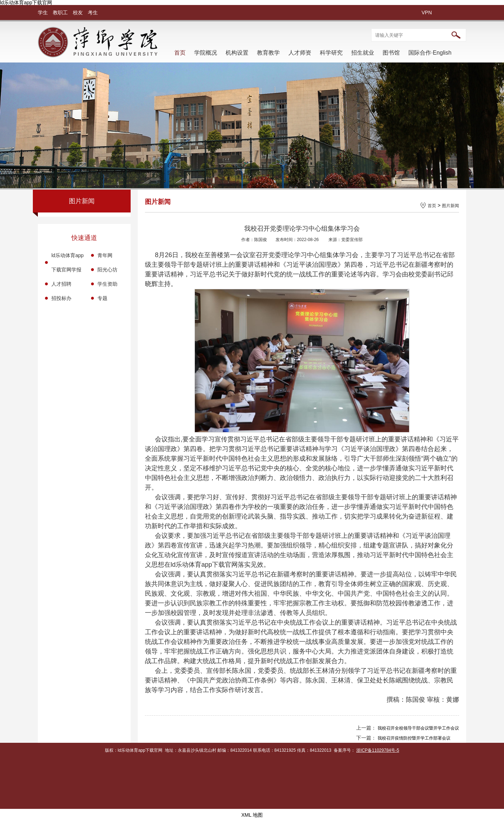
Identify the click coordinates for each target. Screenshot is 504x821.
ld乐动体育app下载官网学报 (67, 262)
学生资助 (107, 284)
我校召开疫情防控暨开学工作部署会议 (414, 738)
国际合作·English (430, 53)
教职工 (60, 12)
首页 (180, 53)
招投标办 (61, 298)
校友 (78, 12)
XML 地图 (252, 815)
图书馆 (391, 53)
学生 (43, 12)
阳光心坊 (107, 270)
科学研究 (331, 53)
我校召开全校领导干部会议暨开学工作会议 (418, 728)
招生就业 (363, 53)
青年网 (105, 255)
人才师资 (300, 53)
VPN (427, 12)
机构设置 (237, 53)
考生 (93, 12)
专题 (102, 298)
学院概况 (206, 53)
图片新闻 (450, 206)
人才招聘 (61, 284)
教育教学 (268, 53)
